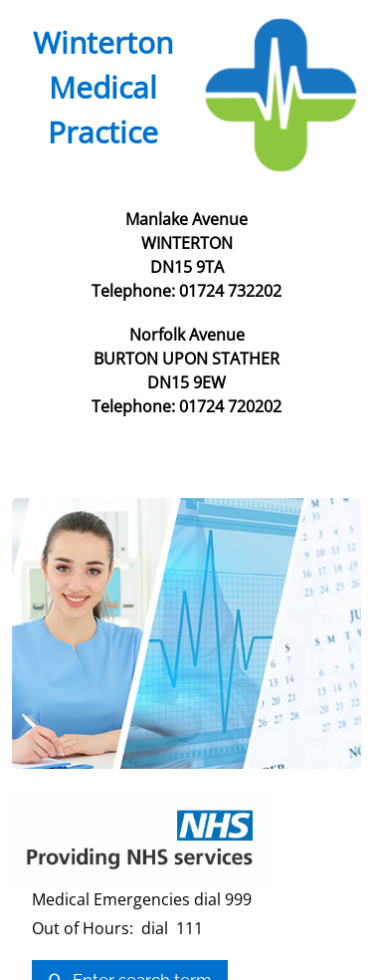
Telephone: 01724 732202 (186, 291)
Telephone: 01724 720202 (186, 406)
